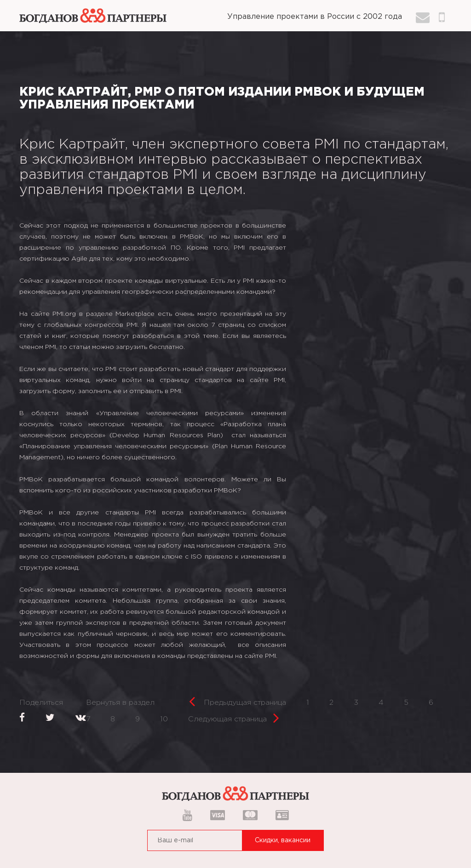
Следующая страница (234, 717)
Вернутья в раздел (120, 703)
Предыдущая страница (238, 700)
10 (164, 719)
